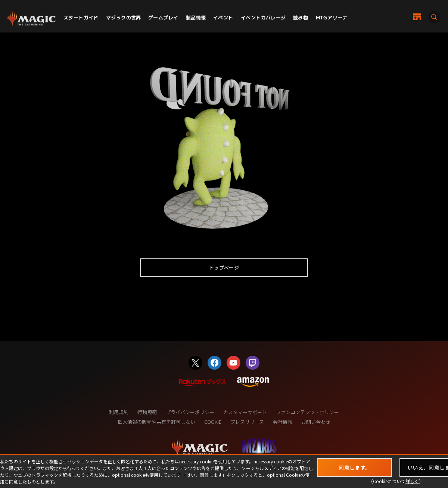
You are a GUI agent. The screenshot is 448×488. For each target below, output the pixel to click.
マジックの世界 (124, 18)
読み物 (301, 18)
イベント (223, 18)
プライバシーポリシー (190, 412)
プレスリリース (247, 422)
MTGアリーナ (332, 18)
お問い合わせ (316, 422)
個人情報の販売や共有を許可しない (156, 422)
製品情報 (196, 18)
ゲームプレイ (163, 18)
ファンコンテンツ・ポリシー (307, 412)
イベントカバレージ (263, 18)
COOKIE (213, 422)
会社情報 (283, 422)
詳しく (412, 481)
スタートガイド (81, 18)
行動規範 (147, 412)
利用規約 (119, 412)
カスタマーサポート (245, 412)
